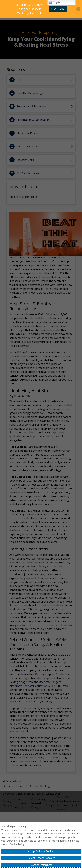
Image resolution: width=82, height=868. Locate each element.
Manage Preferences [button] (41, 865)
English (55, 3)
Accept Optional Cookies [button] (41, 851)
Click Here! (58, 9)
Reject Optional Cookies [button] (41, 858)
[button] (78, 9)
